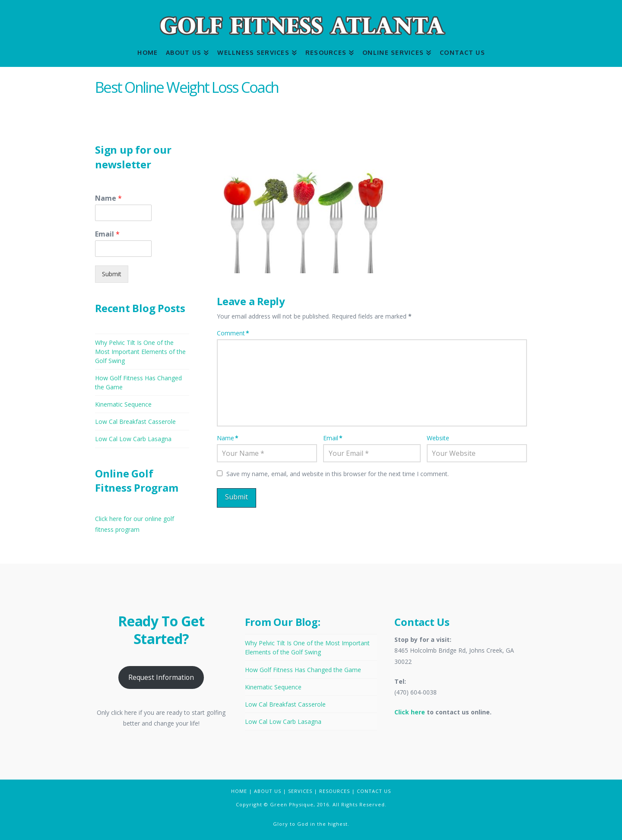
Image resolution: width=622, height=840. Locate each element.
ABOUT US (268, 791)
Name (228, 438)
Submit (112, 274)
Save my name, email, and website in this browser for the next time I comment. (338, 474)
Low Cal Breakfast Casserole (135, 422)
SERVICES (300, 791)
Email (333, 438)
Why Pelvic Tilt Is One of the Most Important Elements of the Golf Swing (140, 352)
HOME (239, 791)
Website (438, 438)
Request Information (161, 677)
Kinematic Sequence (123, 404)
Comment (233, 333)
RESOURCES (335, 791)
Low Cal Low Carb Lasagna (133, 439)
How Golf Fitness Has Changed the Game (303, 670)
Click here (410, 712)
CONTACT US (374, 791)
